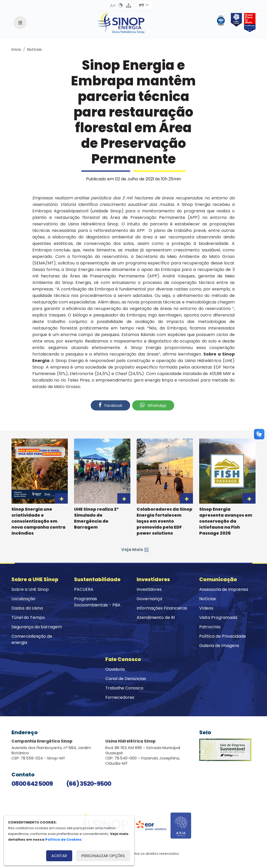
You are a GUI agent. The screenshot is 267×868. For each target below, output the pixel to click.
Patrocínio (210, 627)
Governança (149, 599)
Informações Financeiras (162, 608)
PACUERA (84, 589)
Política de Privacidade (223, 636)
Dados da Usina (27, 608)
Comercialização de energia (32, 639)
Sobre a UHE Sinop (30, 589)
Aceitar (59, 856)
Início (16, 49)
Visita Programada (218, 617)
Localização (23, 599)
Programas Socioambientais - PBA (97, 602)
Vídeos (206, 608)
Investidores (149, 589)
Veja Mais (135, 550)
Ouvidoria (115, 669)
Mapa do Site (129, 5)
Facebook (110, 405)
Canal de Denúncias (126, 679)
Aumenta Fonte (113, 5)
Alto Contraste (121, 5)
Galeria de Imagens (219, 646)
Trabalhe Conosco (124, 688)
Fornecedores (120, 697)
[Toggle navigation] (20, 23)
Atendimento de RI (156, 617)
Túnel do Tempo (28, 617)
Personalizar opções (103, 856)
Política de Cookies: (64, 840)
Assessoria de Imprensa (224, 589)
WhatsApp (153, 405)
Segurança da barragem (37, 627)
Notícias (34, 49)
